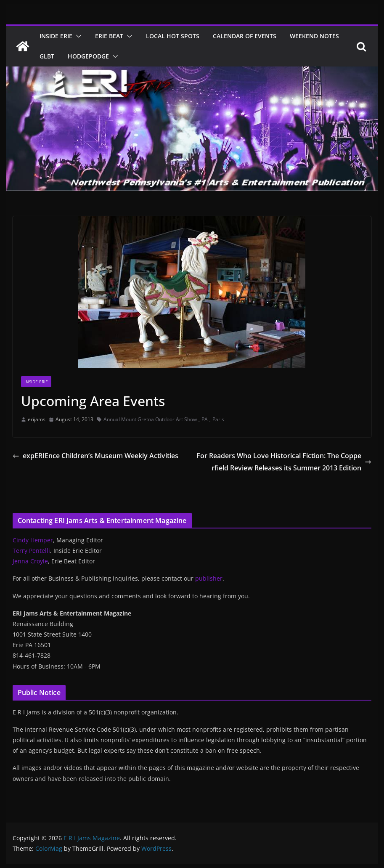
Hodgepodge (88, 56)
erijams (37, 419)
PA (205, 419)
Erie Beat (109, 36)
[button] (77, 36)
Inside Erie (56, 36)
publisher (209, 578)
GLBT (47, 56)
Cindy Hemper (33, 540)
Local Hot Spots (173, 36)
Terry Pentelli (31, 551)
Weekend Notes (314, 36)
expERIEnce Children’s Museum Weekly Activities (95, 456)
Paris (218, 419)
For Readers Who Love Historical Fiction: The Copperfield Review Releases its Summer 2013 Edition (284, 462)
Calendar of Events (245, 36)
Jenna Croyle (30, 561)
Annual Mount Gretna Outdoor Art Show (150, 419)
